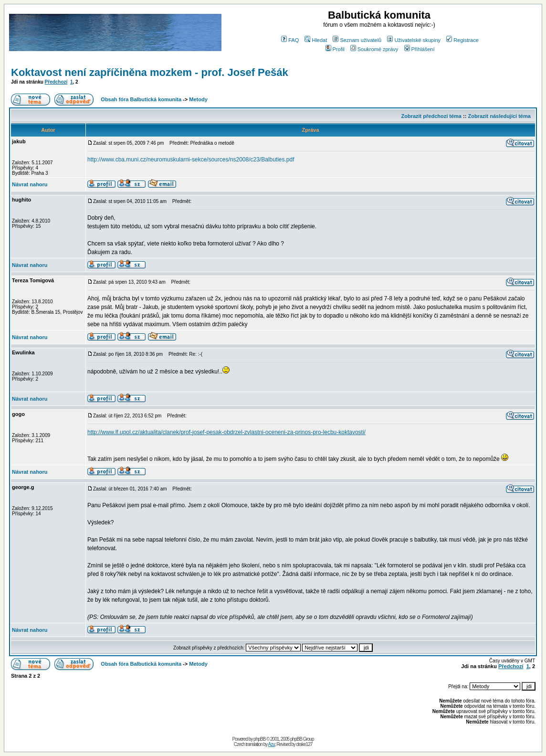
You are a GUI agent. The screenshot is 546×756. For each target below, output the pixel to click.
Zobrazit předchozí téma (431, 116)
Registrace (462, 40)
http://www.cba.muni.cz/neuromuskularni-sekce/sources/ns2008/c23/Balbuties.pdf (191, 160)
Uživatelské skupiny (414, 40)
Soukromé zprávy (374, 49)
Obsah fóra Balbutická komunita (141, 99)
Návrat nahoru (30, 184)
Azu (272, 744)
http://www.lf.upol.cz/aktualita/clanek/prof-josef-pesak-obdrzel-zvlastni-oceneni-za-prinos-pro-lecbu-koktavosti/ (226, 432)
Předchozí (56, 82)
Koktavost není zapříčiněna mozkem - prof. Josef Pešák (150, 72)
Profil (335, 49)
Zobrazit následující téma (499, 116)
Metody (198, 99)
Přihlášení (420, 49)
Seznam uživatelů (357, 40)
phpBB (259, 739)
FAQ (290, 40)
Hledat (316, 40)
